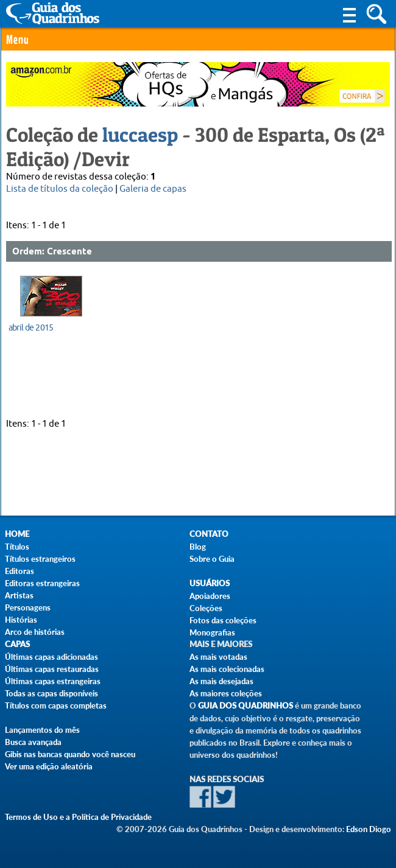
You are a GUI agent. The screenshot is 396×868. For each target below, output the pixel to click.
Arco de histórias (35, 632)
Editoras (19, 571)
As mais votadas (218, 657)
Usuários (210, 583)
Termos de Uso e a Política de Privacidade (78, 817)
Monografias (212, 632)
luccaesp (140, 135)
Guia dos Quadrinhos (246, 706)
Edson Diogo (369, 829)
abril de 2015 (31, 327)
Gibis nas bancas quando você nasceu (70, 754)
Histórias (21, 620)
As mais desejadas (221, 681)
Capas (17, 644)
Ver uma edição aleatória (49, 766)
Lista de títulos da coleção (60, 189)
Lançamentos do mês (42, 730)
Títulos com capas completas (56, 705)
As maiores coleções (226, 693)
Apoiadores (210, 596)
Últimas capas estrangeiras (53, 681)
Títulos (17, 547)
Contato (209, 534)
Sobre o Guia (212, 559)
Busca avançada (33, 742)
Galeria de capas (153, 189)
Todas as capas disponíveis (51, 693)
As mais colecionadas (227, 669)
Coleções (206, 608)
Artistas (19, 595)
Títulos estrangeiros (40, 559)
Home (17, 534)
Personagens (28, 607)
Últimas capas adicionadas (51, 657)
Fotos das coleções (223, 620)
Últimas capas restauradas (52, 669)
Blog (198, 547)
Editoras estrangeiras (42, 583)
